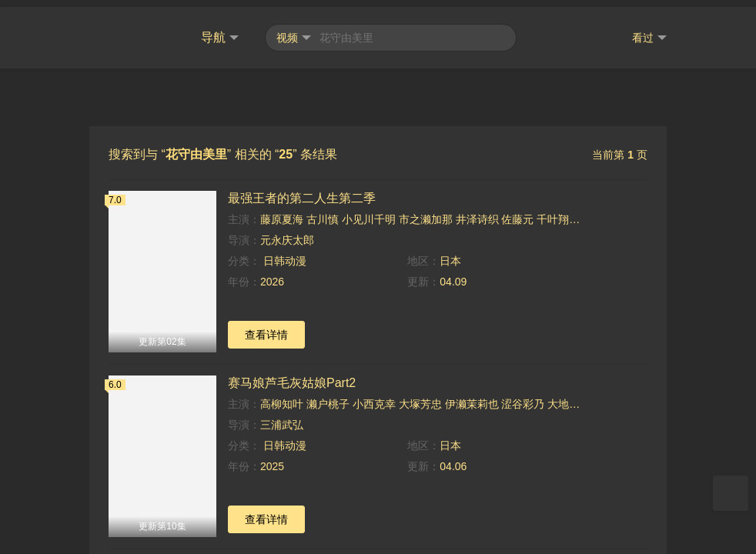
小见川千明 (369, 212)
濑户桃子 (328, 397)
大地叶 (564, 397)
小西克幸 (374, 397)
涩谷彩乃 (523, 397)
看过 (649, 31)
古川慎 (323, 212)
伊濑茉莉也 (472, 397)
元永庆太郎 (287, 233)
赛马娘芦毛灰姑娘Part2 (292, 376)
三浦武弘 (282, 418)
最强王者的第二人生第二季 (302, 191)
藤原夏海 (282, 212)
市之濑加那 (426, 212)
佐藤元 (517, 212)
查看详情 (266, 328)
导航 (220, 31)
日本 (450, 254)
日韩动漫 (283, 254)
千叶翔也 (558, 212)
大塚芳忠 (420, 397)
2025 (272, 459)
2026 (272, 275)
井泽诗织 (477, 212)
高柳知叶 (282, 397)
